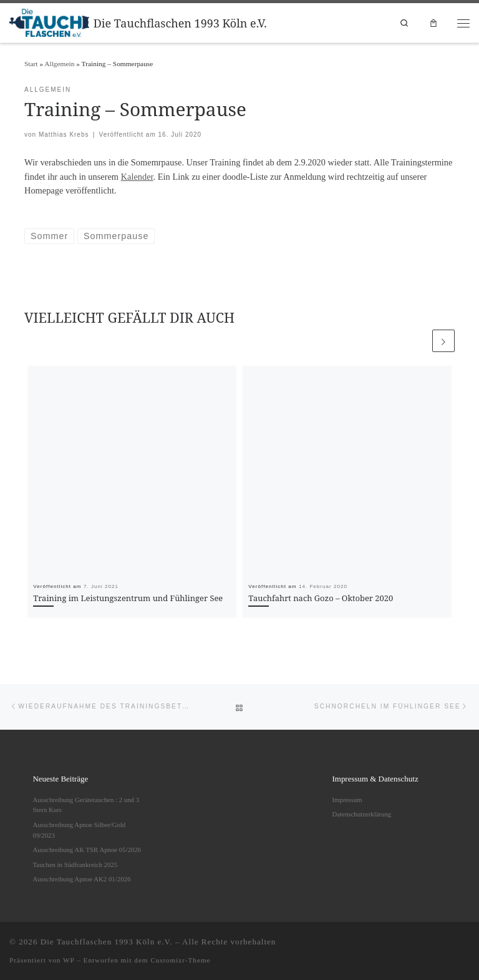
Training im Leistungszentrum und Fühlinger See (128, 598)
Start (31, 64)
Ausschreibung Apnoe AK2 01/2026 (82, 879)
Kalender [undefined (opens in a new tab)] (137, 177)
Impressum (347, 800)
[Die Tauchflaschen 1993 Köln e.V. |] (49, 21)
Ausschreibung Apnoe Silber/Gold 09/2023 (80, 830)
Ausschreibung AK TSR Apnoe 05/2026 (87, 850)
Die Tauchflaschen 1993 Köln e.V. (107, 942)
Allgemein (59, 64)
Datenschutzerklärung (362, 814)
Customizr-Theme (180, 960)
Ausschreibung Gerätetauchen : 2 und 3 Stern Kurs (86, 805)
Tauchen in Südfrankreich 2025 (75, 865)
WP (69, 960)
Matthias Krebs (64, 135)
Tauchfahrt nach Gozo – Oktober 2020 (321, 598)
